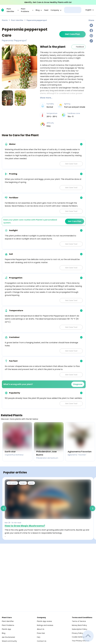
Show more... (46, 98)
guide (31, 483)
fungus (23, 483)
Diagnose (78, 384)
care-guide (12, 483)
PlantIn (5, 20)
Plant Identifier (17, 20)
